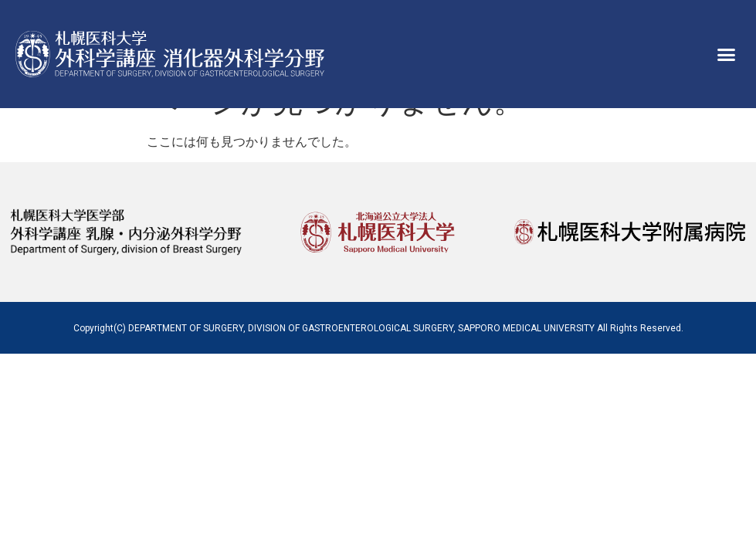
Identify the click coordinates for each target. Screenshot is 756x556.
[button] (727, 54)
